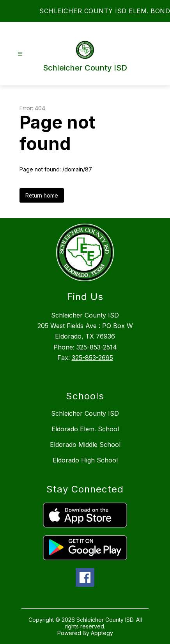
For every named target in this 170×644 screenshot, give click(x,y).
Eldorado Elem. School (85, 429)
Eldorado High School (85, 460)
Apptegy (102, 633)
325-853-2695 (92, 358)
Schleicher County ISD (85, 413)
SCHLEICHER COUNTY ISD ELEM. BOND (105, 11)
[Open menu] (20, 54)
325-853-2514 (97, 347)
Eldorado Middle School (85, 445)
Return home (42, 195)
